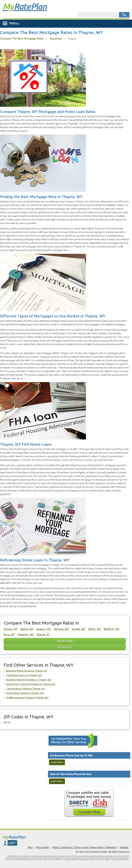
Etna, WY (9, 634)
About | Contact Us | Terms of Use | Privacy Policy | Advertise (84, 847)
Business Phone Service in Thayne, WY (27, 671)
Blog (30, 847)
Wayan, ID (43, 634)
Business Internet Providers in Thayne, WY (29, 680)
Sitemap (124, 847)
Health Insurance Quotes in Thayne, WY (27, 698)
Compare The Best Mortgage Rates (22, 39)
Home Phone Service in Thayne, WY (25, 693)
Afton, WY (95, 629)
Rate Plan (25, 6)
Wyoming (56, 39)
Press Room (43, 847)
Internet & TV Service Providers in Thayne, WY (31, 684)
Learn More (57, 762)
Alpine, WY (27, 629)
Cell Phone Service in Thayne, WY (24, 675)
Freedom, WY (26, 634)
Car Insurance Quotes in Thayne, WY (26, 689)
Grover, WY (79, 629)
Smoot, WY (11, 629)
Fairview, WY (61, 629)
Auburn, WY (44, 629)
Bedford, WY (112, 629)
